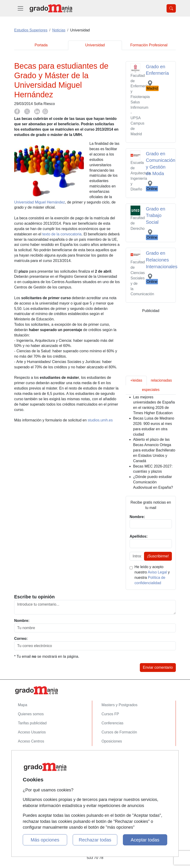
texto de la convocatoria (62, 234)
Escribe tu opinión (34, 597)
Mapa (23, 705)
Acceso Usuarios (32, 732)
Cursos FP (110, 714)
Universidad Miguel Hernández (40, 202)
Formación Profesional (149, 45)
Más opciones (45, 840)
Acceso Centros (31, 741)
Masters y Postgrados (120, 705)
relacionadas (161, 380)
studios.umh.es (100, 420)
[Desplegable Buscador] (171, 8)
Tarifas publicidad (32, 723)
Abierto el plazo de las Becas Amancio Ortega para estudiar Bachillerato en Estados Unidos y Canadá (154, 450)
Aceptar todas (145, 840)
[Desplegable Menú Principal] (20, 8)
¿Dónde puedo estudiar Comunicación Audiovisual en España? (153, 482)
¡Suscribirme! (158, 556)
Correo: (21, 639)
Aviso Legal (157, 572)
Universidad (95, 45)
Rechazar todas (95, 840)
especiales (151, 390)
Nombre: (22, 621)
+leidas (136, 380)
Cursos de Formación (119, 732)
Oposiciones (112, 741)
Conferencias (112, 723)
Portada (41, 45)
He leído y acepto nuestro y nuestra (152, 575)
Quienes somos (31, 714)
